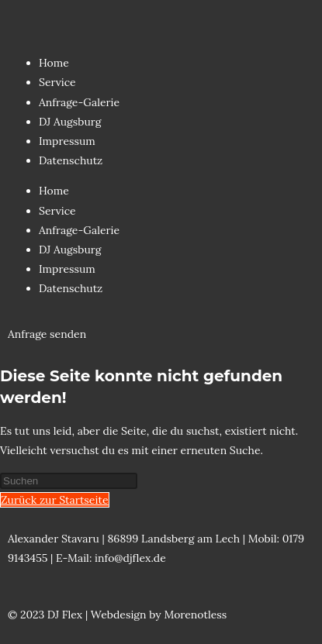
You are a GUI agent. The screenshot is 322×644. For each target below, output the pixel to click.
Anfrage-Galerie (79, 102)
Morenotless (195, 615)
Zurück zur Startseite (55, 500)
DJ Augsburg (70, 122)
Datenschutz (71, 160)
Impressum (67, 141)
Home (54, 63)
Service (57, 82)
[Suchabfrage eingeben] (69, 481)
